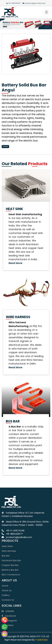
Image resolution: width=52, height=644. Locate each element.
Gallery (6, 595)
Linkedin (8, 611)
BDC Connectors (11, 575)
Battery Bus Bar (10, 570)
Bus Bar (6, 556)
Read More (15, 263)
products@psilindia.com (34, 3)
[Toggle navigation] (46, 12)
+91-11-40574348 (13, 531)
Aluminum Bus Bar (11, 560)
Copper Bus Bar (10, 565)
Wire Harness (9, 551)
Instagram (9, 621)
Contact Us (8, 600)
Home (5, 586)
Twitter (8, 625)
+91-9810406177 (14, 3)
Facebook (9, 616)
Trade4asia (41, 640)
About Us (7, 590)
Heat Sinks (7, 546)
